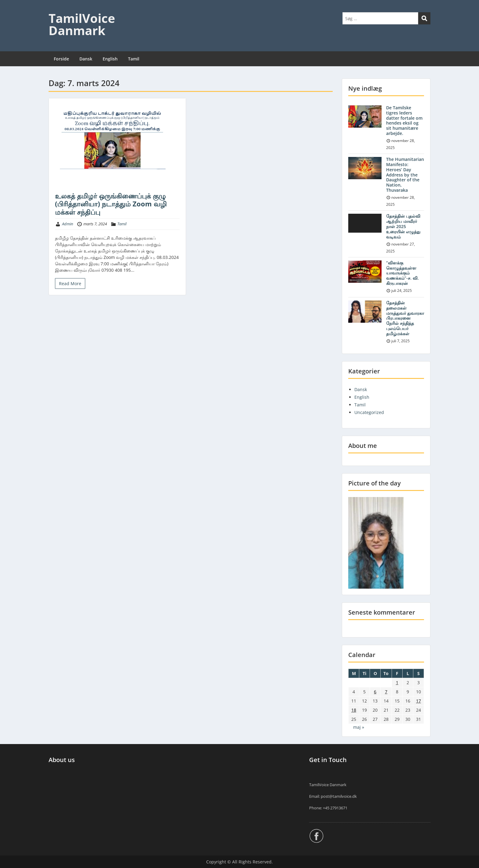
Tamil (134, 59)
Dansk (86, 59)
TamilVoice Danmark (82, 24)
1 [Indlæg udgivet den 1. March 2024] (397, 683)
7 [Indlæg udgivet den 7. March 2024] (386, 692)
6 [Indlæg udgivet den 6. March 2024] (375, 692)
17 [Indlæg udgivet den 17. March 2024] (419, 701)
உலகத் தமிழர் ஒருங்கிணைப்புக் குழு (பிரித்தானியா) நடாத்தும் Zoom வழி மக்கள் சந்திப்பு (111, 204)
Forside (61, 59)
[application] (365, 223)
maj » (359, 727)
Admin (68, 224)
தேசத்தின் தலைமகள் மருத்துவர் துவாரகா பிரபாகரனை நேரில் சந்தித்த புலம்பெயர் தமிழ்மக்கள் (405, 318)
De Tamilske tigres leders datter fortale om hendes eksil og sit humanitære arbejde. (404, 120)
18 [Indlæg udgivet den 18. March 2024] (354, 710)
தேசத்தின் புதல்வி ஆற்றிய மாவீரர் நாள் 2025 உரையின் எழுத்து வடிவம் (403, 226)
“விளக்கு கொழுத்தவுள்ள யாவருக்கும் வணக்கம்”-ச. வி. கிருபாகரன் (402, 273)
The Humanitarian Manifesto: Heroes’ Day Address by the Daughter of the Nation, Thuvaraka (405, 175)
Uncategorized (369, 412)
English (110, 59)
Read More (70, 283)
